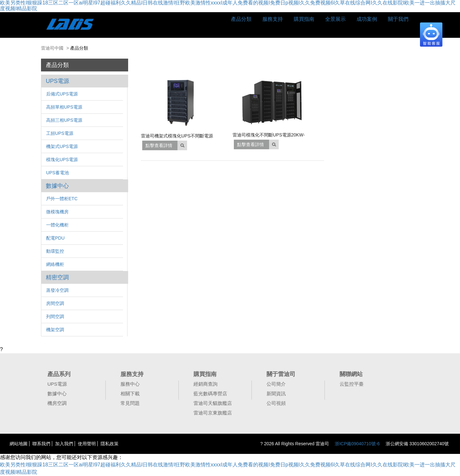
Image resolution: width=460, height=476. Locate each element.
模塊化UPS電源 (62, 160)
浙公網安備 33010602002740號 (417, 444)
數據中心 (57, 186)
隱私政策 (110, 444)
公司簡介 (276, 384)
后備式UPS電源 (62, 94)
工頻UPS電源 (60, 133)
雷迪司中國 (53, 48)
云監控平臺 (352, 384)
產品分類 (241, 19)
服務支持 (273, 19)
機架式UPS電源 (62, 146)
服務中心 (130, 384)
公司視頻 (276, 403)
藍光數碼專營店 (210, 394)
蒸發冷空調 (57, 290)
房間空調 (55, 303)
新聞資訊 (276, 394)
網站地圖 (19, 444)
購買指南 (304, 19)
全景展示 (335, 19)
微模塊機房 (57, 212)
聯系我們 (41, 444)
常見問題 (130, 403)
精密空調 (57, 277)
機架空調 (55, 330)
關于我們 (398, 19)
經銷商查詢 (205, 384)
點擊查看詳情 (159, 145)
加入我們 (64, 444)
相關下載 (130, 394)
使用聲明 (87, 444)
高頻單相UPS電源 (64, 107)
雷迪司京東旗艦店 (213, 413)
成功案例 (367, 19)
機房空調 (57, 403)
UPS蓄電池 (57, 173)
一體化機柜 (57, 225)
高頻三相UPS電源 (64, 120)
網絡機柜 (55, 264)
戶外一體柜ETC (62, 199)
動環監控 (55, 251)
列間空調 (55, 316)
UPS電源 (57, 81)
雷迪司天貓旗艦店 (213, 403)
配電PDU (55, 238)
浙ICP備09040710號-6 (357, 444)
